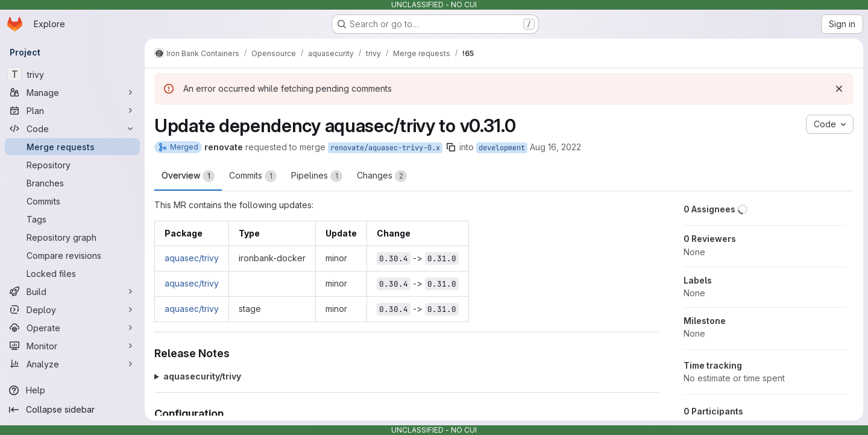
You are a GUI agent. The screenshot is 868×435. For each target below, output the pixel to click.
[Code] (72, 129)
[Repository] (72, 165)
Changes (382, 176)
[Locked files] (72, 273)
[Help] (72, 390)
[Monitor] (72, 346)
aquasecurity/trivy (202, 376)
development (502, 148)
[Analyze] (72, 364)
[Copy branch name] (451, 147)
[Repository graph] (72, 237)
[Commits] (72, 201)
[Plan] (72, 110)
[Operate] (72, 328)
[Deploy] (72, 310)
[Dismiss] (839, 89)
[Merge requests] (72, 147)
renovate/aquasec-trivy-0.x (385, 148)
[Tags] (72, 219)
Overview (188, 176)
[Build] (72, 291)
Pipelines (317, 176)
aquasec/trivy (192, 258)
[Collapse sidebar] (72, 410)
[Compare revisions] (72, 255)
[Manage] (72, 92)
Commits (253, 176)
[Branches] (72, 183)
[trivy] (72, 74)
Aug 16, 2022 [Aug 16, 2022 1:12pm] (555, 147)
